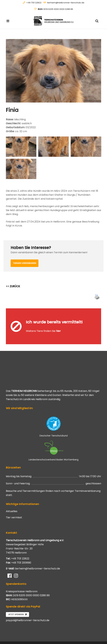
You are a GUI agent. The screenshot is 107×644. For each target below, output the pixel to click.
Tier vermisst (14, 504)
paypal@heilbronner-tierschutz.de (28, 606)
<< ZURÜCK (13, 286)
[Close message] (99, 311)
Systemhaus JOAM (24, 636)
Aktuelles (12, 498)
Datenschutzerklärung (91, 634)
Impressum (96, 638)
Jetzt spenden (17, 601)
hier (58, 324)
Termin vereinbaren (25, 263)
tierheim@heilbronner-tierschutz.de (66, 3)
